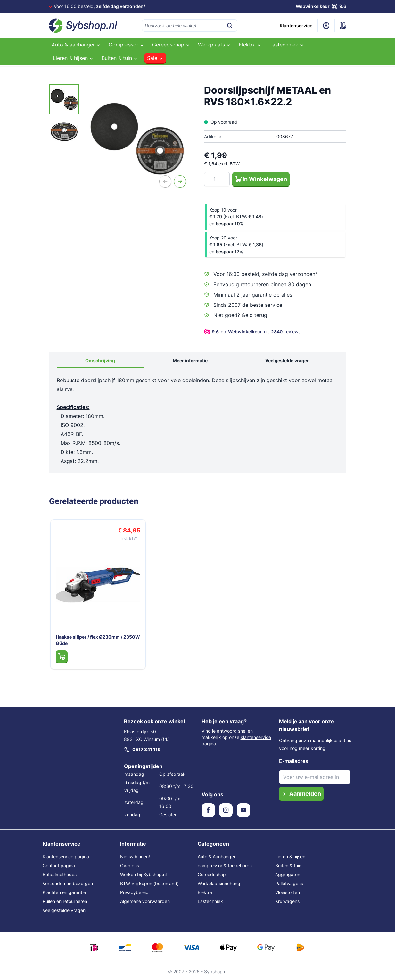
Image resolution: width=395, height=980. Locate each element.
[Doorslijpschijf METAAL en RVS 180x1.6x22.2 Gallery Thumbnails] (64, 116)
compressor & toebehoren (225, 865)
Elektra (205, 892)
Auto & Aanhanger (217, 856)
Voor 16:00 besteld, (100, 6)
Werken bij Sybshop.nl (143, 874)
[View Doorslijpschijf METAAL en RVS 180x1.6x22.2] (64, 99)
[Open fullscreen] (137, 138)
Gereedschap (212, 874)
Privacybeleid (134, 892)
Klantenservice (296, 25)
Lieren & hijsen (290, 856)
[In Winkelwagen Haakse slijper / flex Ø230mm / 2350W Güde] (62, 657)
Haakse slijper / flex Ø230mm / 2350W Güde (98, 640)
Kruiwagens (287, 901)
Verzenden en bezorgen (68, 883)
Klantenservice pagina (66, 856)
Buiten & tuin (288, 865)
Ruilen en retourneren (65, 901)
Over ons (130, 865)
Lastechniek (210, 901)
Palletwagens (289, 883)
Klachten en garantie (64, 892)
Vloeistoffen (288, 892)
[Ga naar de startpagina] (83, 26)
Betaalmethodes (60, 874)
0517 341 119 (142, 750)
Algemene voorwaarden (145, 901)
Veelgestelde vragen (288, 360)
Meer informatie (190, 360)
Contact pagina (59, 865)
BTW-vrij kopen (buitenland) (149, 883)
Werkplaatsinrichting (219, 883)
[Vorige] (165, 181)
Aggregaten (288, 874)
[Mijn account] (326, 26)
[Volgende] (180, 181)
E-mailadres (294, 761)
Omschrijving (100, 360)
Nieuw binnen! (135, 856)
